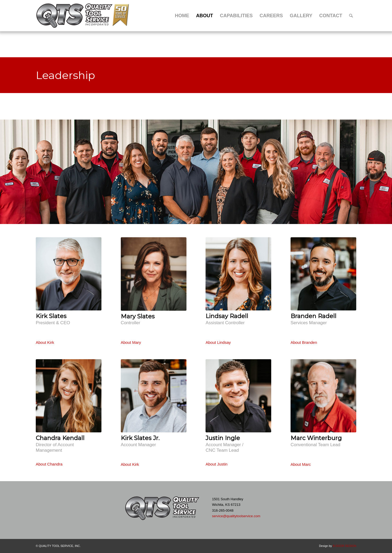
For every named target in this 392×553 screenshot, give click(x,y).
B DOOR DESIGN (344, 546)
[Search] (351, 16)
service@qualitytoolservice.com (236, 516)
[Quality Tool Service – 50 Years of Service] (83, 16)
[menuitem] (182, 16)
